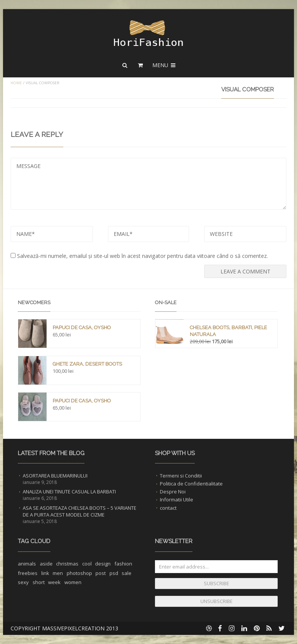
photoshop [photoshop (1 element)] (79, 573)
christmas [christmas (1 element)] (67, 564)
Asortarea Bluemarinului (55, 476)
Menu (164, 65)
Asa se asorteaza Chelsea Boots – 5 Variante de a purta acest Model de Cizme (80, 511)
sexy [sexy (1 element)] (23, 582)
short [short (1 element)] (39, 582)
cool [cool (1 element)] (87, 564)
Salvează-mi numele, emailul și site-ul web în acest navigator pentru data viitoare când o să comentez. (142, 256)
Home (16, 83)
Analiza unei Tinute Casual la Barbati (69, 492)
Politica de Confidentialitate (191, 484)
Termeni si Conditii (181, 476)
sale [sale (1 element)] (127, 573)
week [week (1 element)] (54, 582)
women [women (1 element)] (73, 582)
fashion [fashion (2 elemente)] (123, 564)
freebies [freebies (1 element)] (28, 573)
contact (168, 508)
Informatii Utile (177, 499)
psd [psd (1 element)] (114, 573)
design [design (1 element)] (103, 564)
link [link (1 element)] (45, 573)
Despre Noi (173, 492)
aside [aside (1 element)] (46, 564)
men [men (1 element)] (58, 573)
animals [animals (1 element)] (27, 564)
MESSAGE (148, 184)
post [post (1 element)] (101, 573)
